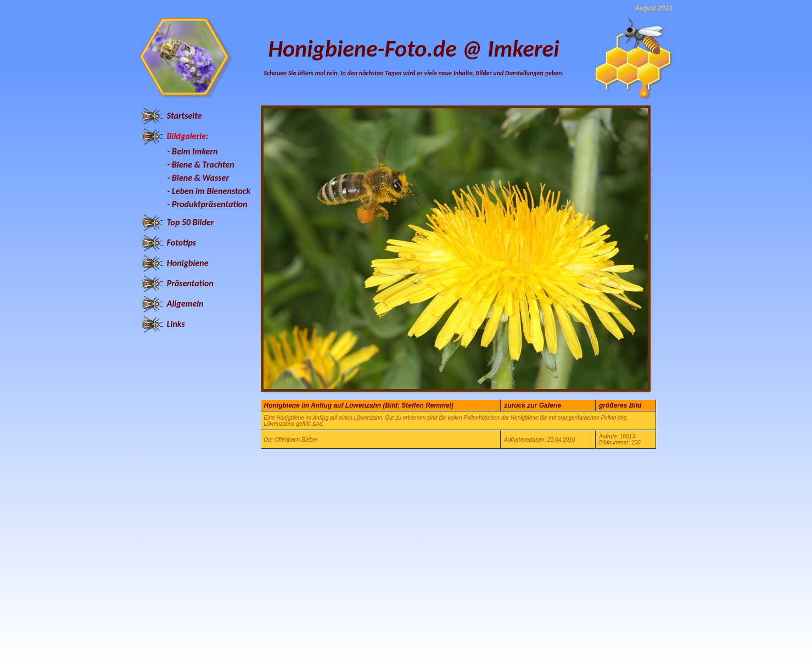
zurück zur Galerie (533, 405)
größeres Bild (620, 405)
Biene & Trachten (203, 165)
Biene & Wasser (200, 178)
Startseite (184, 116)
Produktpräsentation (210, 204)
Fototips (181, 243)
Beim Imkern (195, 151)
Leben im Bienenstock (211, 191)
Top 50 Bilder (191, 222)
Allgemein (185, 304)
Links (176, 324)
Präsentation (190, 283)
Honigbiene (188, 263)
